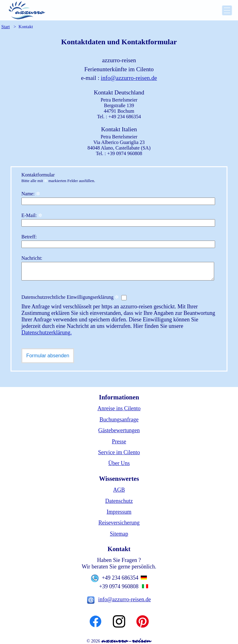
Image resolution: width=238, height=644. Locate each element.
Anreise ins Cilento (119, 408)
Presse (119, 442)
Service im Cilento (119, 452)
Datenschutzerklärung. (46, 333)
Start (5, 27)
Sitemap (119, 534)
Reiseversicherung (119, 523)
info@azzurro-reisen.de (129, 78)
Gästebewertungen (119, 430)
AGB (119, 490)
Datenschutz (119, 501)
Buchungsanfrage (119, 420)
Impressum (119, 512)
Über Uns (119, 463)
